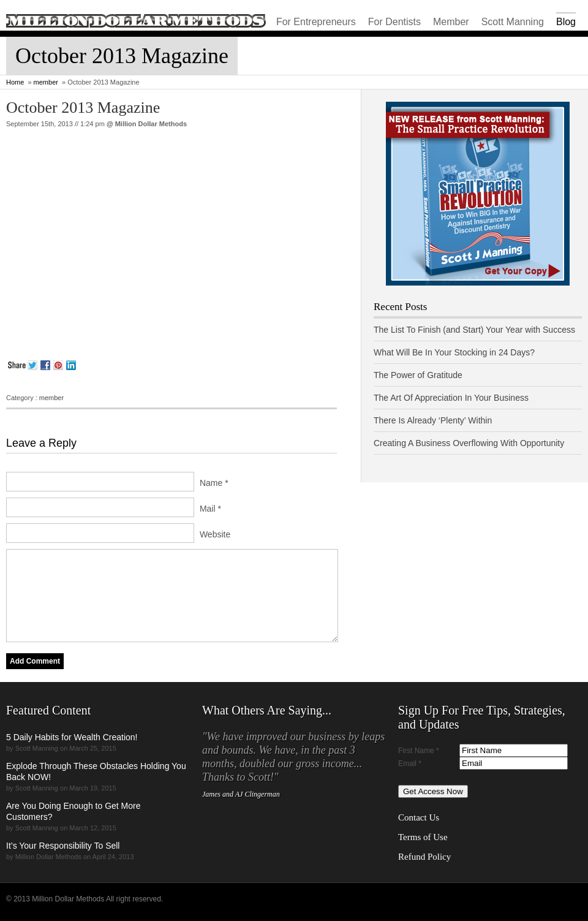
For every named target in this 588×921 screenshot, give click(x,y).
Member (451, 22)
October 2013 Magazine (83, 108)
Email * (410, 764)
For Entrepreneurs (316, 22)
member (46, 82)
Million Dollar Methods (151, 124)
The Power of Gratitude (418, 375)
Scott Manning (513, 22)
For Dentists (394, 22)
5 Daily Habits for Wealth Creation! (72, 737)
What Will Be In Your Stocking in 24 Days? (454, 352)
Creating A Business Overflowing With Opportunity (469, 443)
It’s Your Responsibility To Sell (63, 846)
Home (15, 82)
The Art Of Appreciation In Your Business (451, 398)
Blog (566, 22)
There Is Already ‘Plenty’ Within (433, 420)
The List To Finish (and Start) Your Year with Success (474, 330)
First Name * (419, 751)
